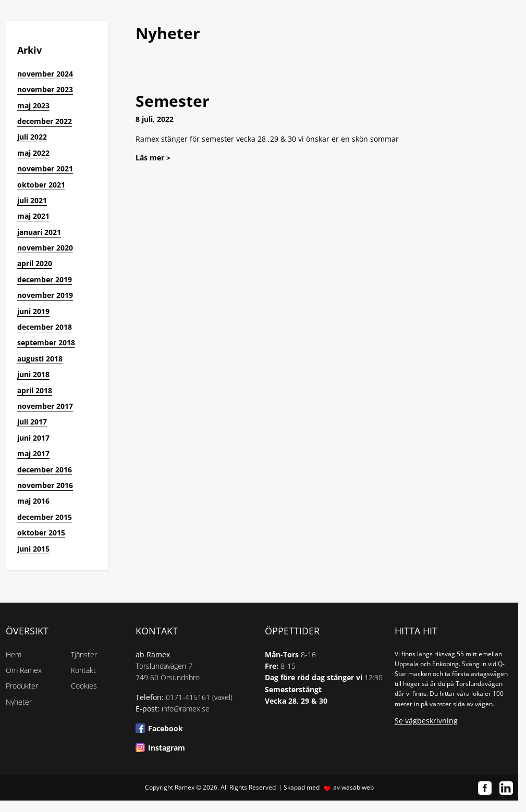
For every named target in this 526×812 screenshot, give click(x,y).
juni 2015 (33, 549)
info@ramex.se (186, 709)
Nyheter (19, 702)
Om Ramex (24, 670)
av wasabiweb (353, 787)
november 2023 (45, 89)
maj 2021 (33, 216)
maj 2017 (33, 453)
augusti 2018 (40, 359)
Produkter (22, 686)
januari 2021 (39, 232)
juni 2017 (33, 438)
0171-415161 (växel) (199, 697)
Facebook (166, 728)
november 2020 (45, 248)
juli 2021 (32, 200)
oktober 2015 (41, 533)
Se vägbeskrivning (426, 721)
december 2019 (45, 279)
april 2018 (35, 390)
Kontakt (83, 670)
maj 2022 (33, 153)
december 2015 (45, 517)
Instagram (167, 748)
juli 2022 (32, 137)
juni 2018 (33, 374)
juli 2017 (32, 422)
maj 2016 (33, 501)
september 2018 (46, 342)
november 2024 (45, 74)
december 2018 (45, 327)
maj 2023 (33, 105)
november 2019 (45, 295)
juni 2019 (33, 311)
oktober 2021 (41, 185)
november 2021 (45, 168)
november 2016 (45, 485)
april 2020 (35, 263)
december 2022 (45, 121)
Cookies (84, 686)
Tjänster (84, 654)
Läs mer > (153, 158)
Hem (14, 654)
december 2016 (45, 470)
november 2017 (45, 406)
